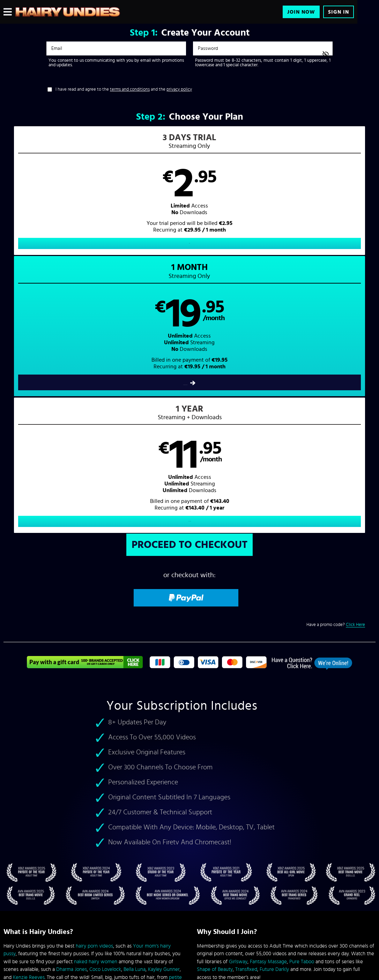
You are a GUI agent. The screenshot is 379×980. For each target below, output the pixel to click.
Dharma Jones (72, 704)
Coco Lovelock (105, 704)
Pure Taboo (302, 696)
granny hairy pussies (31, 719)
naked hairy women (96, 696)
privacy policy (179, 89)
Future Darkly (274, 704)
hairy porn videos (94, 680)
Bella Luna (135, 704)
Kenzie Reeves (29, 712)
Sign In (339, 12)
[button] (96, 197)
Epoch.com (76, 922)
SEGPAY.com (256, 922)
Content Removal (190, 927)
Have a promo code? (336, 359)
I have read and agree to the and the (124, 89)
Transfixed (246, 704)
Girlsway (238, 696)
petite (175, 712)
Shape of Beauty (215, 704)
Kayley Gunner (164, 704)
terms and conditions (130, 89)
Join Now (301, 12)
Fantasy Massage (268, 696)
